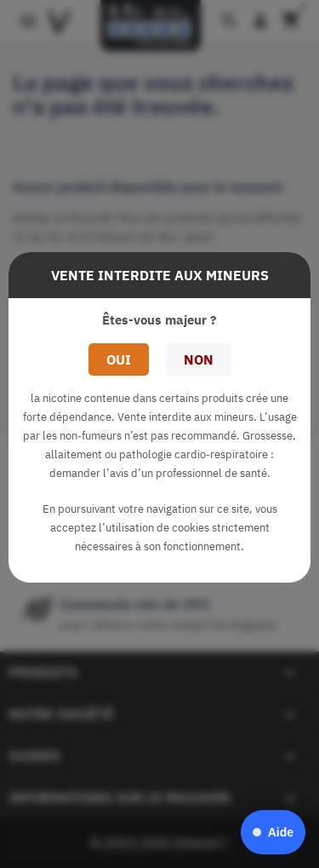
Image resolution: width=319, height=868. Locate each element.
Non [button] (199, 359)
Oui (119, 359)
